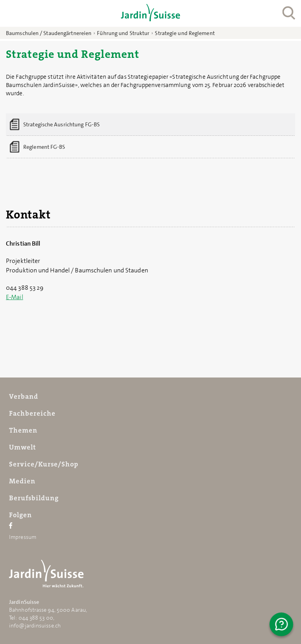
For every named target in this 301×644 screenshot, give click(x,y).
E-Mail (15, 297)
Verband (24, 396)
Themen (23, 430)
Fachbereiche (32, 413)
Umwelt (22, 447)
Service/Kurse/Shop (44, 464)
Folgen (20, 515)
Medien (22, 481)
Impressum (23, 537)
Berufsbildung (34, 498)
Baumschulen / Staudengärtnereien (49, 33)
